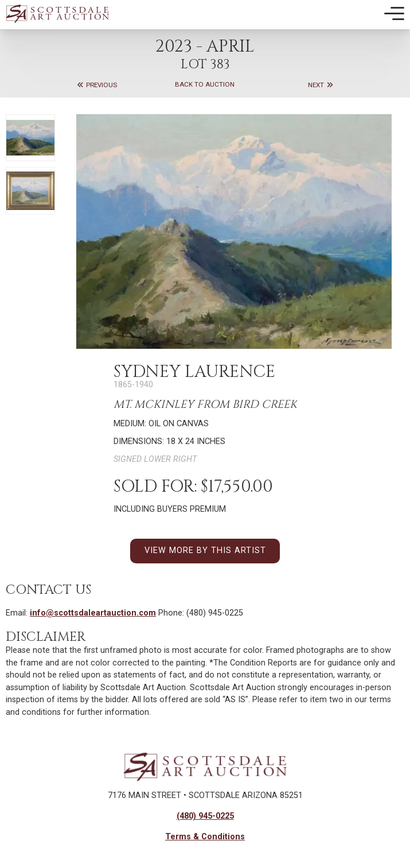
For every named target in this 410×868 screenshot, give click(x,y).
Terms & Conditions (205, 837)
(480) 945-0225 (205, 816)
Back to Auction (205, 85)
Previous (97, 85)
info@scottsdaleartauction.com (93, 613)
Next (321, 85)
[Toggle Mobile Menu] (394, 14)
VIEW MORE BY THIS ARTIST (205, 550)
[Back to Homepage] (57, 13)
